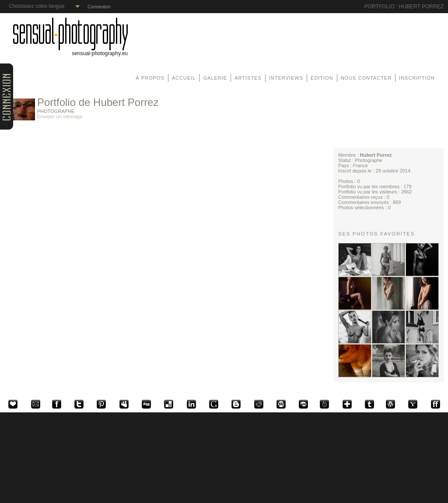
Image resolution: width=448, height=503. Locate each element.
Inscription (417, 78)
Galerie (215, 78)
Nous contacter (366, 78)
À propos (150, 78)
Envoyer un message (60, 116)
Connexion (99, 7)
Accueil (184, 78)
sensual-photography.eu (70, 51)
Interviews (286, 78)
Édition (322, 78)
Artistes (248, 78)
